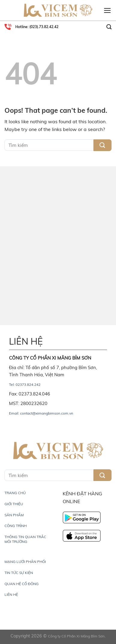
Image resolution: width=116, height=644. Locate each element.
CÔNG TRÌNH (16, 526)
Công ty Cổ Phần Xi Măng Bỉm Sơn (76, 636)
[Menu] (107, 10)
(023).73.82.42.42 (43, 27)
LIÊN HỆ (11, 594)
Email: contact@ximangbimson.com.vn (41, 413)
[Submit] (103, 145)
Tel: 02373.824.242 (25, 385)
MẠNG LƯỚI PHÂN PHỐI (25, 562)
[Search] (109, 27)
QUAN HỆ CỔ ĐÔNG (22, 584)
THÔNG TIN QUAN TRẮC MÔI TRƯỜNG (25, 539)
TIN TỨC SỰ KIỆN (19, 573)
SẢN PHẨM (14, 515)
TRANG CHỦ (15, 493)
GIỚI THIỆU (14, 504)
